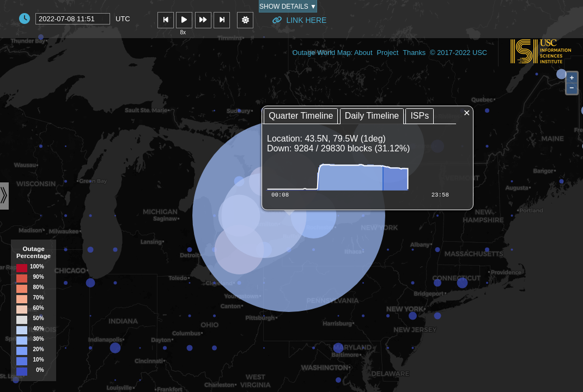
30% (39, 339)
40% (39, 329)
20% (39, 350)
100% (37, 267)
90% (39, 277)
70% (39, 298)
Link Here (299, 20)
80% (39, 287)
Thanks (414, 53)
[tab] (301, 116)
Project (387, 53)
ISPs (420, 116)
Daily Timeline (372, 116)
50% (39, 318)
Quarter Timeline (301, 116)
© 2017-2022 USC (458, 53)
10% (39, 360)
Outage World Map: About (332, 53)
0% (40, 370)
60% (39, 308)
